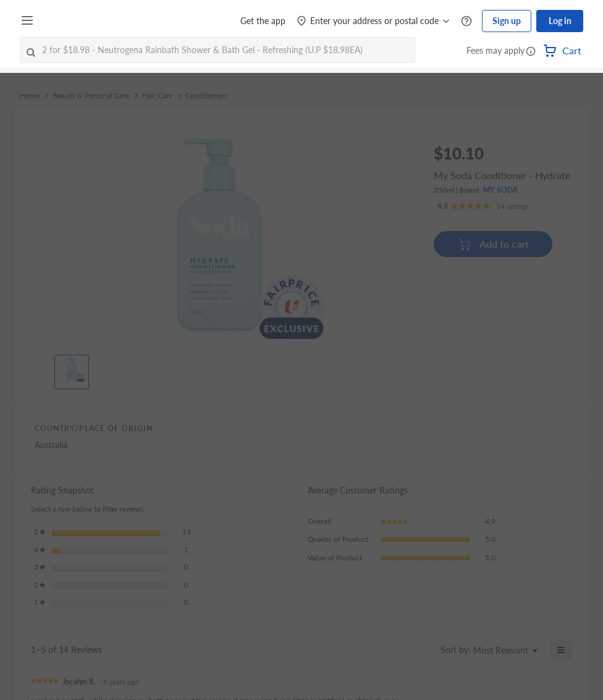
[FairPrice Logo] (74, 21)
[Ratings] (483, 206)
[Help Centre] (466, 21)
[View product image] (72, 369)
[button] (531, 52)
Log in (560, 21)
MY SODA (500, 190)
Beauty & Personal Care (91, 96)
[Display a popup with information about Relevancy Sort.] (424, 650)
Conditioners (206, 96)
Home (30, 96)
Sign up (507, 21)
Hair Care (157, 96)
